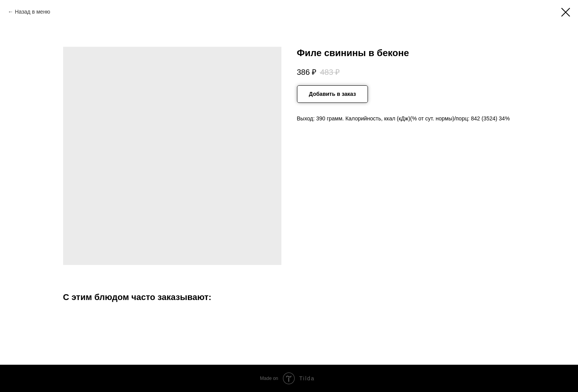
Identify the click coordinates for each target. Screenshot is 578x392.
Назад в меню (33, 12)
